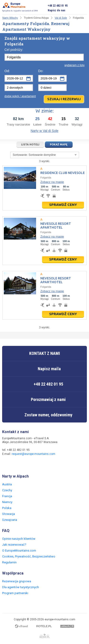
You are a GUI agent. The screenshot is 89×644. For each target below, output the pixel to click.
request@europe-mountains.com (33, 454)
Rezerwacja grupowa (17, 581)
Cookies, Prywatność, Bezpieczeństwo (29, 556)
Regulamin (9, 562)
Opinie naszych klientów (19, 539)
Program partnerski (15, 593)
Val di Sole (61, 18)
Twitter (16, 464)
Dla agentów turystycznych (21, 587)
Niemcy (7, 502)
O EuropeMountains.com (19, 550)
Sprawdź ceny (63, 205)
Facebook (6, 464)
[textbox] (44, 57)
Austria (7, 484)
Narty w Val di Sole (44, 131)
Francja (7, 496)
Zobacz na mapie (52, 182)
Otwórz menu (83, 8)
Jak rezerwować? (14, 545)
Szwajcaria (10, 520)
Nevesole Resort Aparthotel (56, 226)
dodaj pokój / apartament (20, 96)
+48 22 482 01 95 (58, 6)
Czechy (7, 490)
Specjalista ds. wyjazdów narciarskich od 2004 (20, 7)
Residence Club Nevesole (63, 173)
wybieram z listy (75, 65)
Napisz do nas (56, 10)
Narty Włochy (10, 18)
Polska (7, 508)
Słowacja (9, 514)
